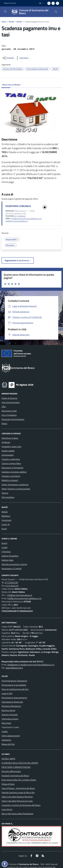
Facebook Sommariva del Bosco (15, 776)
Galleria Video (7, 560)
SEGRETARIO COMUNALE (18, 206)
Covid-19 (6, 524)
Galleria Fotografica (10, 556)
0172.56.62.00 (11, 582)
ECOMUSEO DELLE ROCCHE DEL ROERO (20, 763)
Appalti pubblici (8, 451)
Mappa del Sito (8, 744)
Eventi (4, 543)
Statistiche (6, 740)
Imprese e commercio (11, 476)
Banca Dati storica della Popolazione (17, 814)
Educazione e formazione (12, 468)
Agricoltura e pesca (10, 438)
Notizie (19, 22)
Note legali (6, 723)
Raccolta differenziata (11, 771)
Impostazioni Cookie (10, 727)
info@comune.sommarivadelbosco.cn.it (26, 219)
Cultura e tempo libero (11, 463)
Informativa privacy (10, 719)
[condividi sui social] (8, 58)
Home (4, 22)
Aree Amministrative (11, 402)
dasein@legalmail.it (14, 668)
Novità (11, 22)
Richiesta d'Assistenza (11, 706)
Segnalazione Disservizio (12, 702)
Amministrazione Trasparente (14, 681)
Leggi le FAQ (7, 693)
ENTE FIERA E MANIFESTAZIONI (16, 767)
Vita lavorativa (8, 497)
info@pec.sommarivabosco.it (17, 221)
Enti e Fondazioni (9, 415)
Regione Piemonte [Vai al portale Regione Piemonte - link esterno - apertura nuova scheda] (10, 3)
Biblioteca (6, 516)
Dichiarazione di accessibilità (14, 685)
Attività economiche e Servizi (14, 564)
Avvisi (4, 529)
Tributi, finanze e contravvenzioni (16, 489)
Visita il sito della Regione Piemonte (17, 797)
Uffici (4, 407)
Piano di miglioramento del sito (15, 689)
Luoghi (4, 547)
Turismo (5, 493)
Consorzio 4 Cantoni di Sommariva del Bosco (21, 805)
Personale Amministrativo (13, 419)
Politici (4, 424)
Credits (5, 731)
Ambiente (6, 442)
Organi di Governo (9, 398)
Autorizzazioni (8, 455)
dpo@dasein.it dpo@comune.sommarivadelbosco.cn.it (31, 665)
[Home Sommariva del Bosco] (30, 12)
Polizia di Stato (8, 784)
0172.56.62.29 (12, 586)
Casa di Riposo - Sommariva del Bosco (18, 788)
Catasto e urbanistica (11, 459)
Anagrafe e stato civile (11, 446)
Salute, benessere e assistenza (15, 485)
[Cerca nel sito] (56, 12)
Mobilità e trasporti (10, 480)
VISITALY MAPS (8, 759)
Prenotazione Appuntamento (14, 698)
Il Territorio (6, 552)
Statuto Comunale (10, 715)
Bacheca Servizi (8, 710)
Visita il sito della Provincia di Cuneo (17, 801)
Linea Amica (7, 809)
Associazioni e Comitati (12, 568)
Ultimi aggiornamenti (11, 736)
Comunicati (6, 520)
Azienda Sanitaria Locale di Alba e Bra (18, 792)
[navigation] (5, 11)
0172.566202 (20, 216)
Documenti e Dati (9, 411)
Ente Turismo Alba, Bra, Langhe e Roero (19, 780)
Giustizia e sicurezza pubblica (14, 472)
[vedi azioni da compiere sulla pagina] (22, 58)
